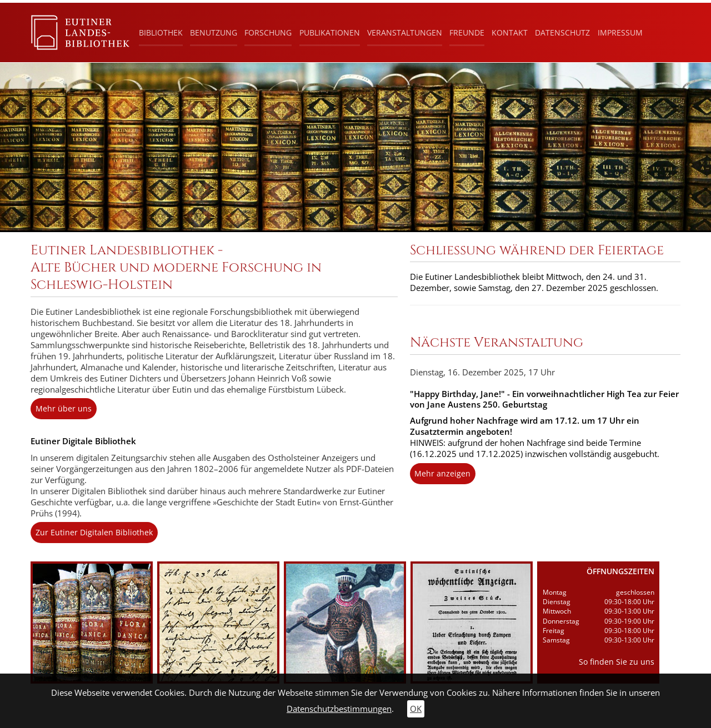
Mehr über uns (64, 408)
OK (416, 709)
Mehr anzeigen (442, 473)
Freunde (467, 32)
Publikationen (330, 32)
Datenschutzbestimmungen (339, 709)
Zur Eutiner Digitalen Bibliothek (94, 532)
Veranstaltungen (405, 32)
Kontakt (510, 32)
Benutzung (214, 32)
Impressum (620, 32)
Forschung (268, 32)
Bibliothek (161, 32)
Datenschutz (562, 32)
